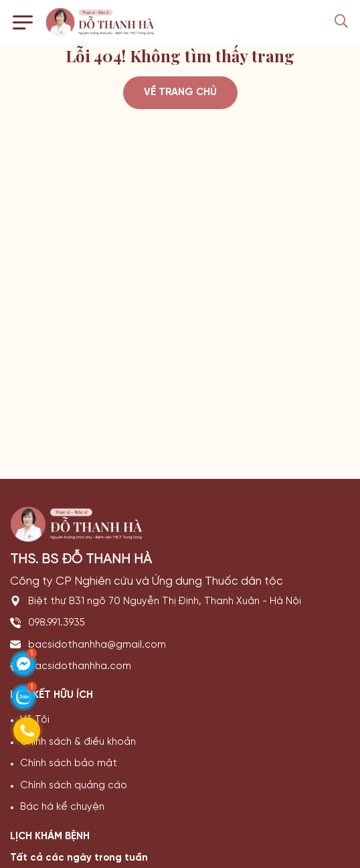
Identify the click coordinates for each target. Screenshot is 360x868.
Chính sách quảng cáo (74, 786)
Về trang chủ (180, 92)
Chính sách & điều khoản (78, 742)
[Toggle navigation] (23, 22)
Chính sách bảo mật (69, 764)
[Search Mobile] (341, 23)
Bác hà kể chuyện (62, 807)
